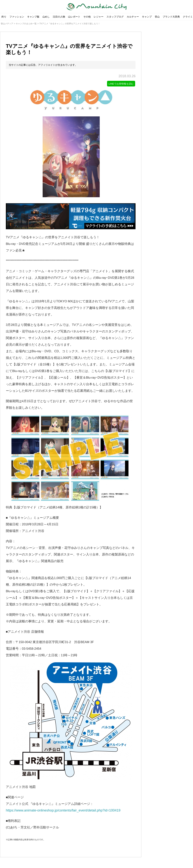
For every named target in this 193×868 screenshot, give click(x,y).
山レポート (74, 17)
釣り (4, 17)
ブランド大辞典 (171, 17)
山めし (46, 17)
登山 (157, 17)
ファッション (17, 17)
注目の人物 (59, 17)
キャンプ (147, 17)
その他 (87, 17)
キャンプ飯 (33, 17)
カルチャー (133, 17)
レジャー (99, 17)
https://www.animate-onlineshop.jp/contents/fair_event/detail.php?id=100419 (63, 811)
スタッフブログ (115, 17)
